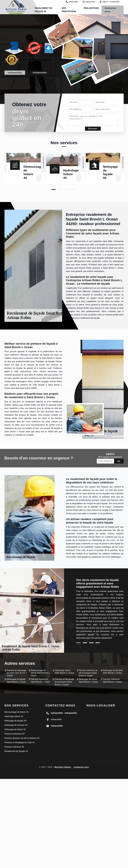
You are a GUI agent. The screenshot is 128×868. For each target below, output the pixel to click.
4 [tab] (73, 189)
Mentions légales (63, 767)
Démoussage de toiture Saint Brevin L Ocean (40, 673)
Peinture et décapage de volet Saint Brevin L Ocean (17, 673)
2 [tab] (60, 189)
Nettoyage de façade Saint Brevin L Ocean (16, 681)
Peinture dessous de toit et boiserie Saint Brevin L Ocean (88, 673)
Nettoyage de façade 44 (15, 721)
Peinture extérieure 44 (15, 734)
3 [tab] (66, 189)
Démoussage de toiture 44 (17, 712)
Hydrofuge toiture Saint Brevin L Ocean (64, 672)
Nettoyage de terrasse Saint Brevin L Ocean (113, 672)
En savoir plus (43, 163)
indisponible (72, 2)
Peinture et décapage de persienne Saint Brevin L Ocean (64, 682)
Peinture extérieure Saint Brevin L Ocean (40, 681)
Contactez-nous (111, 10)
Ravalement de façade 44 (16, 751)
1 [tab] (53, 189)
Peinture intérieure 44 (14, 747)
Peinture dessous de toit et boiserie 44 (22, 738)
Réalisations (91, 8)
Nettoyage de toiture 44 (15, 729)
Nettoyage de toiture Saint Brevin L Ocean (88, 681)
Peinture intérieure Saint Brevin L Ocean (112, 681)
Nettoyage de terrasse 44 (16, 725)
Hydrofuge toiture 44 (71, 174)
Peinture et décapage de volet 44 (20, 742)
